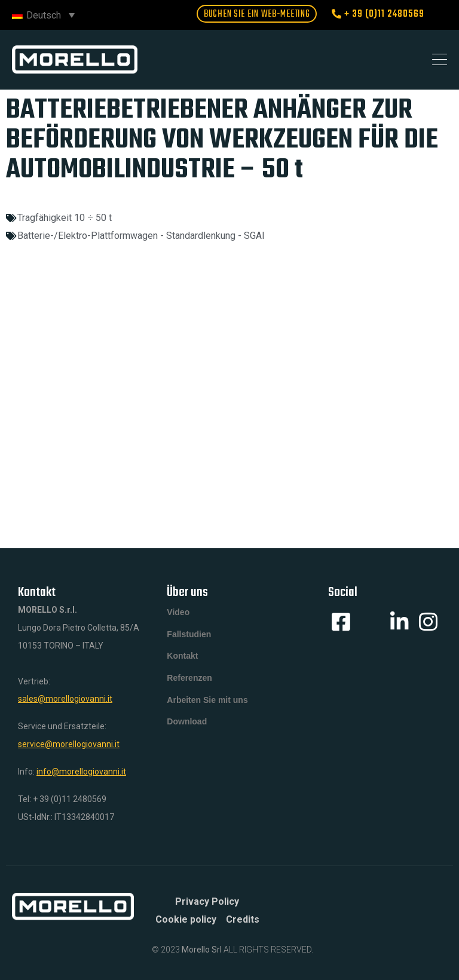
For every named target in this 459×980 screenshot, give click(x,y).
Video (178, 613)
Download (187, 733)
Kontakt (182, 661)
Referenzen (189, 685)
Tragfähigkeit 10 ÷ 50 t (65, 218)
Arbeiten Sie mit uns (207, 709)
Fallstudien (189, 637)
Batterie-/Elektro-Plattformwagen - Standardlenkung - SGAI (141, 236)
